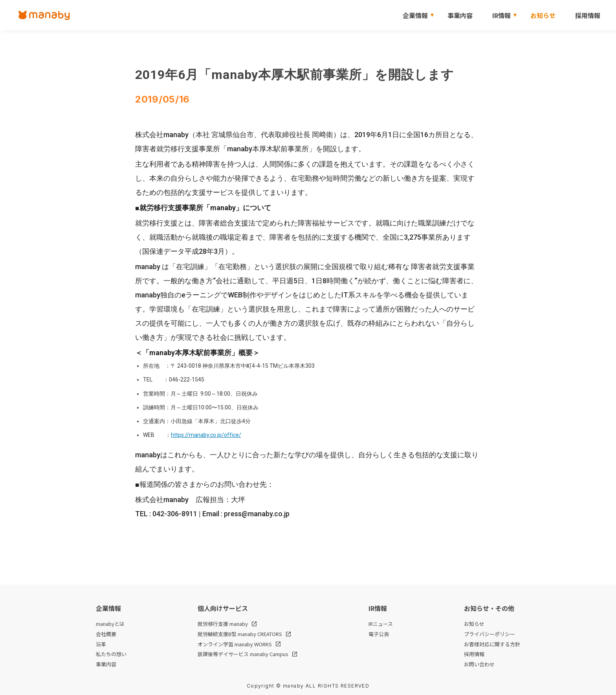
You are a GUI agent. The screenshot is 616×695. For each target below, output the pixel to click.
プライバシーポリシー (489, 634)
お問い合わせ (479, 664)
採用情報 (588, 15)
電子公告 (379, 634)
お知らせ (543, 15)
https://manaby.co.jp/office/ (206, 435)
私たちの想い (111, 654)
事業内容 (460, 15)
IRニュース (381, 624)
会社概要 (106, 634)
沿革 (101, 644)
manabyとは (110, 624)
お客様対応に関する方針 (492, 644)
